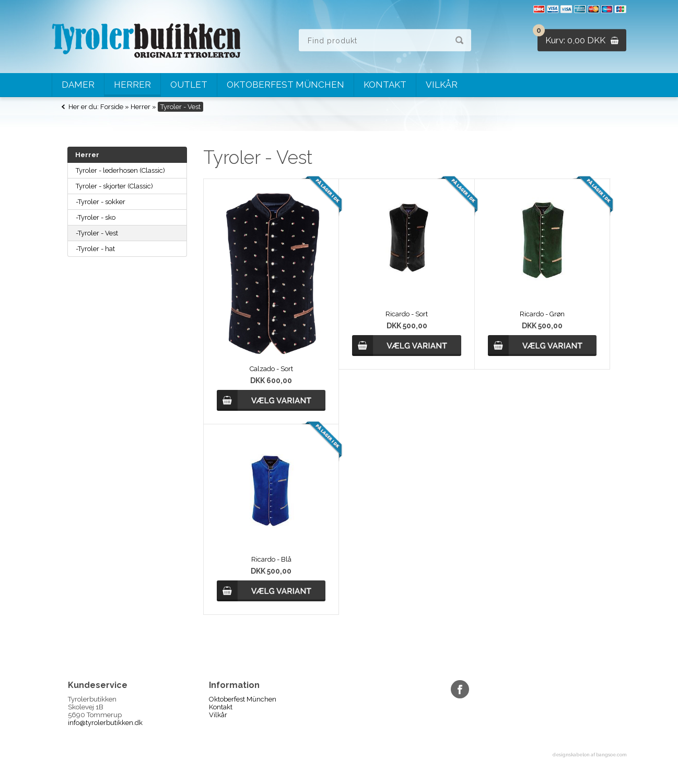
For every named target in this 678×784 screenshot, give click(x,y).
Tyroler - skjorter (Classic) (114, 186)
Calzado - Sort (271, 369)
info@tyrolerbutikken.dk (105, 723)
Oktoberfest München (285, 85)
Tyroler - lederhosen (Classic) (120, 170)
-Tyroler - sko (96, 217)
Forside (112, 107)
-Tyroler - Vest (97, 233)
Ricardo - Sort (407, 314)
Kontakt (385, 85)
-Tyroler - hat (95, 249)
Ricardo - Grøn (542, 314)
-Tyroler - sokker (101, 202)
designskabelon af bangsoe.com (589, 755)
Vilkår (442, 85)
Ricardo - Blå (271, 559)
